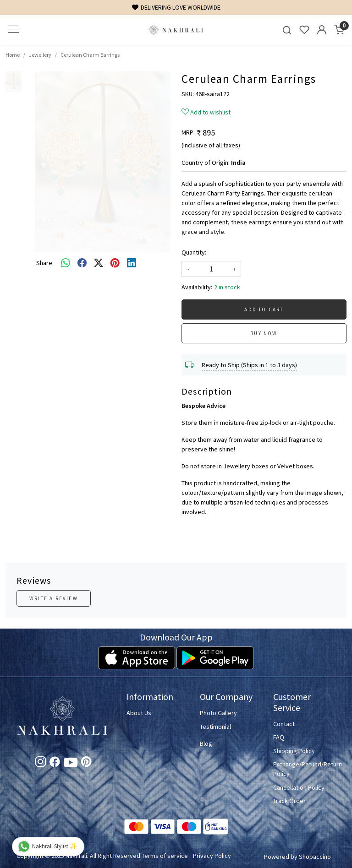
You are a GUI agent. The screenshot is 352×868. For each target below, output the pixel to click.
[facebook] (82, 263)
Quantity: (194, 252)
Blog (206, 743)
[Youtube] (71, 764)
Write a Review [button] (54, 598)
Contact (284, 724)
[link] (287, 30)
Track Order (289, 801)
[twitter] (99, 263)
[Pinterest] (86, 763)
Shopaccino (315, 857)
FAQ (279, 737)
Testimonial (215, 727)
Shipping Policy (294, 751)
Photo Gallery (218, 713)
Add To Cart (264, 309)
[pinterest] (115, 263)
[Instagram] (41, 763)
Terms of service (165, 856)
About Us (139, 713)
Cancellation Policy (299, 787)
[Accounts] (322, 30)
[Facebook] (55, 763)
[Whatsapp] (66, 263)
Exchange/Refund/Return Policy (304, 769)
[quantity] (211, 269)
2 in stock (227, 287)
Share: (45, 263)
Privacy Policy (212, 856)
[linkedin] (132, 263)
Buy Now (264, 333)
